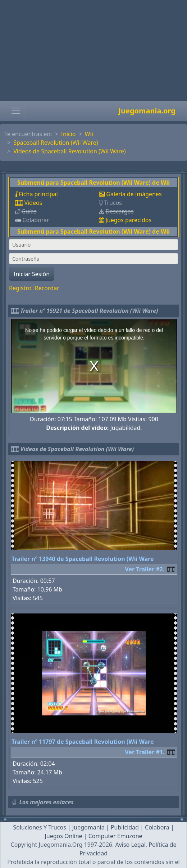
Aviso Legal (130, 845)
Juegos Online (63, 836)
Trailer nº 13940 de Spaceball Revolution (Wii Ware (83, 559)
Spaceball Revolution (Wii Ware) (56, 143)
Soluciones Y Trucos (40, 827)
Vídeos (33, 203)
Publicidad (125, 827)
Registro (20, 288)
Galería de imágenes (134, 194)
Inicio (69, 134)
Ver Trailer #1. (145, 752)
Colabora (157, 827)
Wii (89, 134)
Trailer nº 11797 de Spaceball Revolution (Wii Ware (83, 742)
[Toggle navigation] (16, 111)
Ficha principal (38, 194)
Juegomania (88, 827)
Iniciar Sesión (32, 274)
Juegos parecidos (128, 220)
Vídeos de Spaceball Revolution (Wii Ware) (70, 151)
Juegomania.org (147, 111)
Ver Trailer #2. (145, 569)
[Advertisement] (93, 50)
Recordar (47, 288)
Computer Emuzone (115, 836)
